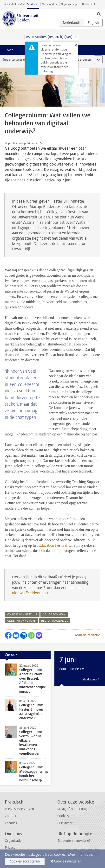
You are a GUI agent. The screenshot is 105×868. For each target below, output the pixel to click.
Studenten (33, 4)
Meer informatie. (81, 855)
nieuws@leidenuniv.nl (31, 593)
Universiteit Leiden (13, 4)
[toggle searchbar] (99, 14)
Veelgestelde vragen (19, 809)
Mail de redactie (88, 635)
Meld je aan (90, 679)
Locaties (11, 823)
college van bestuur (22, 615)
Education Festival (53, 545)
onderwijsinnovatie (21, 621)
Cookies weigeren (68, 861)
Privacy (10, 848)
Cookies (63, 816)
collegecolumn (54, 615)
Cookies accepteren (25, 861)
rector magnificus (55, 621)
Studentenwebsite (14, 60)
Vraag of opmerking (72, 809)
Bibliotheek (89, 4)
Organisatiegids (70, 4)
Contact (11, 816)
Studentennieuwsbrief (74, 841)
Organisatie (13, 841)
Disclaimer (65, 823)
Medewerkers (50, 4)
